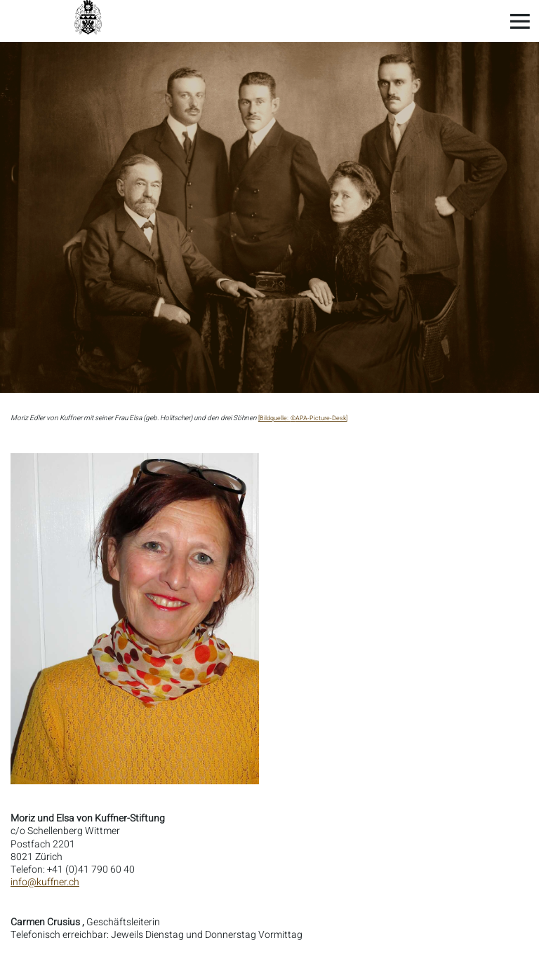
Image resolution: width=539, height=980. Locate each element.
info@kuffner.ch (45, 882)
